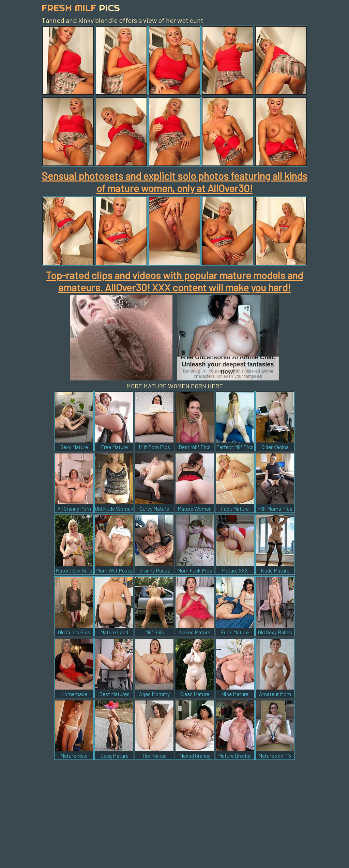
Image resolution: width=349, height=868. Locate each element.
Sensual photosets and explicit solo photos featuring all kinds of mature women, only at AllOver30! (174, 182)
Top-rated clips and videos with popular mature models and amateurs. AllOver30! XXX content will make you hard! (174, 281)
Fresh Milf (81, 8)
